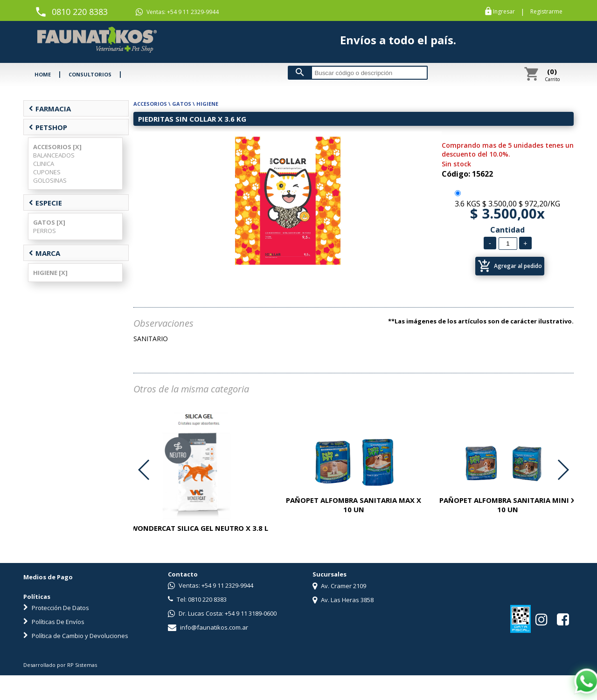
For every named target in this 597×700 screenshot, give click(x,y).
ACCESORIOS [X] (57, 147)
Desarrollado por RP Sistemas (60, 665)
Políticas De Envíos (54, 622)
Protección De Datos (56, 608)
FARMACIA (50, 109)
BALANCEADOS (54, 155)
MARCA (44, 253)
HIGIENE (207, 104)
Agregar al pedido (510, 266)
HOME (43, 74)
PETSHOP (48, 127)
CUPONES (47, 172)
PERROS (45, 231)
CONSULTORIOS (90, 74)
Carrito (552, 75)
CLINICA (44, 164)
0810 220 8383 (80, 12)
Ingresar (504, 12)
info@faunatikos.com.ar (208, 627)
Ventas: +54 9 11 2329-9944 (177, 12)
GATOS (182, 104)
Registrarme (546, 12)
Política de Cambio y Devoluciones (76, 636)
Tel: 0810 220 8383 (197, 599)
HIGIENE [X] (50, 273)
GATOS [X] (49, 222)
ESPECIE (45, 203)
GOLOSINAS (50, 180)
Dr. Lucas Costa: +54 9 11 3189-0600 (222, 613)
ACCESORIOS (150, 104)
